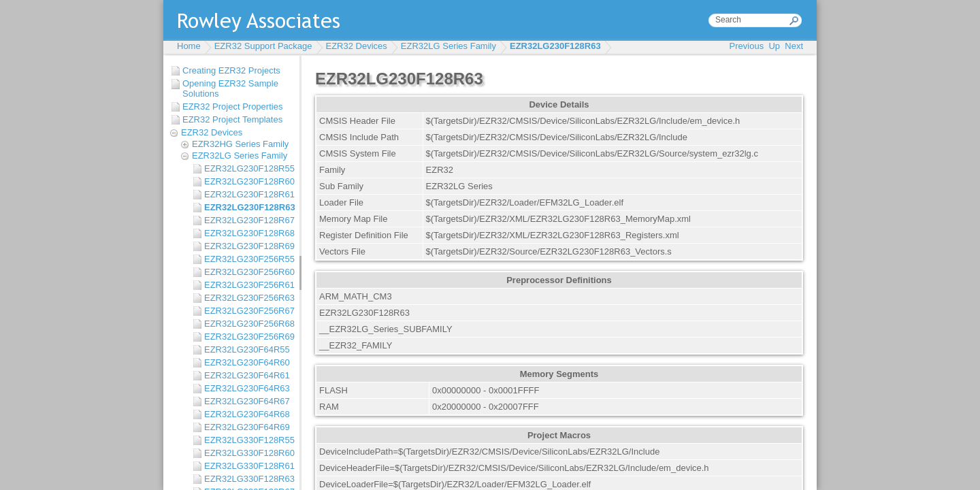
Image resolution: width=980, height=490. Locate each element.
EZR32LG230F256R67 (248, 311)
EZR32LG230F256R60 (248, 272)
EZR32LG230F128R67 (248, 220)
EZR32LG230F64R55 (247, 349)
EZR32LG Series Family (448, 46)
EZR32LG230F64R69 (247, 427)
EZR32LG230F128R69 (248, 246)
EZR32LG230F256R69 (248, 337)
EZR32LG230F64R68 (247, 414)
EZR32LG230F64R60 (247, 362)
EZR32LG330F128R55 (248, 440)
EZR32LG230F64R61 (247, 375)
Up (774, 46)
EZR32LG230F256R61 (248, 285)
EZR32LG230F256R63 (248, 298)
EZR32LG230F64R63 (247, 388)
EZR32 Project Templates (232, 119)
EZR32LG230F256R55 (248, 259)
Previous (747, 46)
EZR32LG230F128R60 (248, 181)
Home (189, 46)
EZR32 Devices (357, 46)
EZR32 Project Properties (232, 107)
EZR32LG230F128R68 (248, 233)
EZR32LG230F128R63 (555, 46)
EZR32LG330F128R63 (248, 479)
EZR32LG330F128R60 (248, 453)
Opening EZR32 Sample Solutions (230, 88)
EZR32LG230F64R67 (247, 401)
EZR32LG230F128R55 (248, 168)
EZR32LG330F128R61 (248, 466)
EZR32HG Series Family (240, 144)
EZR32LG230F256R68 (248, 324)
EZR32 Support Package (263, 46)
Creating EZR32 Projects (231, 70)
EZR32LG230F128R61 (248, 194)
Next (794, 46)
